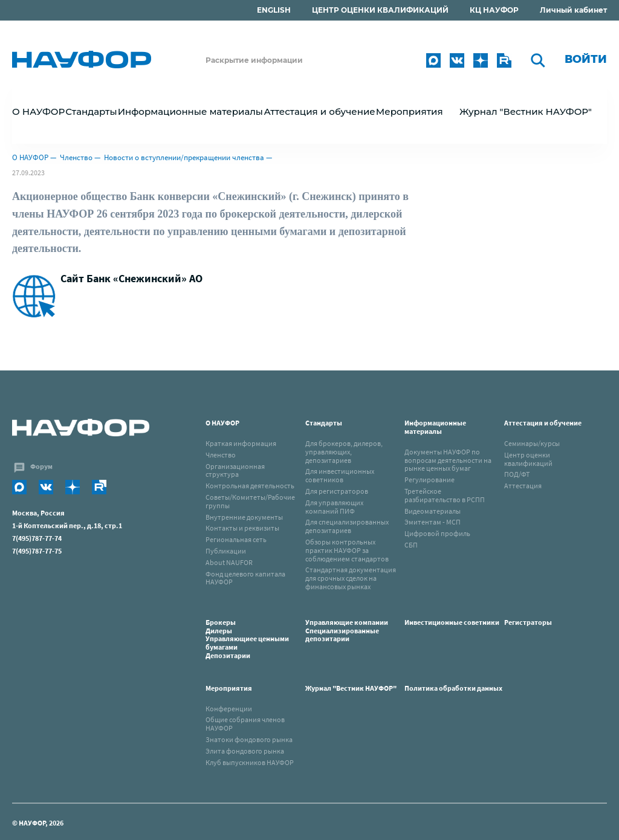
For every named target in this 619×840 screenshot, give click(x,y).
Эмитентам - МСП (433, 522)
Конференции (229, 709)
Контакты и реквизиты (242, 528)
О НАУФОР (30, 157)
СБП (411, 545)
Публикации (226, 551)
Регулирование (429, 480)
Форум (41, 466)
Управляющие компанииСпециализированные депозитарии (347, 631)
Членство (76, 157)
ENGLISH (274, 10)
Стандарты (324, 423)
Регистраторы (528, 622)
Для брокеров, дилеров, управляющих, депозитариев (344, 452)
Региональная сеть (236, 539)
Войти (586, 59)
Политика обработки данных (453, 688)
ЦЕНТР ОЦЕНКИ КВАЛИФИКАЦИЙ (380, 10)
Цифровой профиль (437, 533)
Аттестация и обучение (543, 423)
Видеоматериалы (433, 511)
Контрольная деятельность (250, 486)
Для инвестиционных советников (340, 475)
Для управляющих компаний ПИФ (334, 507)
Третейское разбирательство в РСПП (445, 495)
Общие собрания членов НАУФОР (245, 724)
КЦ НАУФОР (494, 10)
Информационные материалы (435, 427)
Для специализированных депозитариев (347, 526)
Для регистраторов (337, 491)
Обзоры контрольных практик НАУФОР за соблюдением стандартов (347, 550)
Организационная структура (235, 470)
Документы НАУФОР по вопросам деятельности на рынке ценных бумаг (448, 460)
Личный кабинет (573, 10)
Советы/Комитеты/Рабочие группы (250, 501)
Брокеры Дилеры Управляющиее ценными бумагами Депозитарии (247, 639)
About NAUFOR (229, 562)
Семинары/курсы (532, 443)
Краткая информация (241, 443)
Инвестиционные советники (452, 622)
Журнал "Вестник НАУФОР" (526, 111)
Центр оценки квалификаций (528, 459)
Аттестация (523, 486)
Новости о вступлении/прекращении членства (184, 157)
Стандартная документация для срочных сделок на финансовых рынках (351, 578)
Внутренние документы (244, 517)
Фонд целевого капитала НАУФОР (245, 578)
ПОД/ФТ (517, 474)
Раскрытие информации (254, 60)
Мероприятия (229, 688)
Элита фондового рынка (245, 751)
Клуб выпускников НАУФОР (250, 762)
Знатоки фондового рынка (249, 739)
